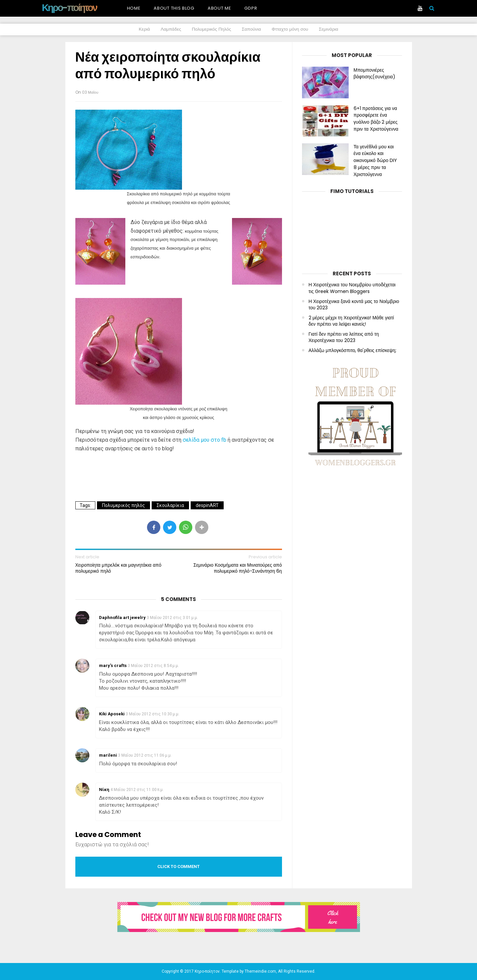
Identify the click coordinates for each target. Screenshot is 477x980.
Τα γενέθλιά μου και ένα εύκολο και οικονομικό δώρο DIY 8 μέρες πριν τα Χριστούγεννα (375, 160)
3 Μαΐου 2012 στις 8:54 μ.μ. (153, 666)
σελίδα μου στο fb (204, 440)
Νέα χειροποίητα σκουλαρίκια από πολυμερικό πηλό (168, 65)
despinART (207, 505)
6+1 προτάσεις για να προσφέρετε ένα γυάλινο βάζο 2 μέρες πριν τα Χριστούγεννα (376, 119)
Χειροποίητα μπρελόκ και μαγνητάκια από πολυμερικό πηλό (118, 568)
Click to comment (178, 866)
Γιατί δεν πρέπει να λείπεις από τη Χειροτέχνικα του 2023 (344, 337)
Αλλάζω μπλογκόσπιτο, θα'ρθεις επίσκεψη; (352, 350)
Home (134, 8)
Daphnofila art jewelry (122, 617)
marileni (108, 755)
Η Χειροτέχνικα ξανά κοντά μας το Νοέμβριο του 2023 (354, 305)
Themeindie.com (260, 971)
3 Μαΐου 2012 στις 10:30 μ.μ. (152, 714)
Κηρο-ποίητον (69, 8)
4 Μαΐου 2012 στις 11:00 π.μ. (137, 790)
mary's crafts (113, 665)
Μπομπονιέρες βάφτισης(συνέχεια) (374, 73)
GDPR (251, 8)
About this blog (174, 8)
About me (219, 8)
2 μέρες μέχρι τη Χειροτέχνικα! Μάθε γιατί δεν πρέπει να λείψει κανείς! (351, 321)
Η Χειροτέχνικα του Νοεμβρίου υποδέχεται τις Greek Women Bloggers (352, 288)
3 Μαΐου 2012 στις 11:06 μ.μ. (145, 755)
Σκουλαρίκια (170, 505)
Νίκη (104, 789)
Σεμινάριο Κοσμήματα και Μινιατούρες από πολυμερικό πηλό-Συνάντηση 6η (237, 568)
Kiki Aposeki (112, 714)
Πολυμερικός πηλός (123, 505)
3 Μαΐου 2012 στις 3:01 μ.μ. (172, 618)
